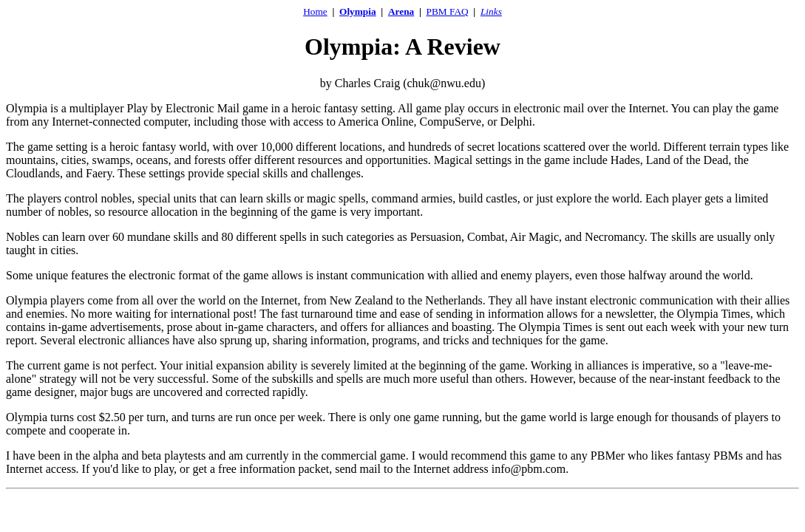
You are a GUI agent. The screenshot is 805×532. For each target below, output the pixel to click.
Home (315, 11)
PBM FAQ (448, 11)
